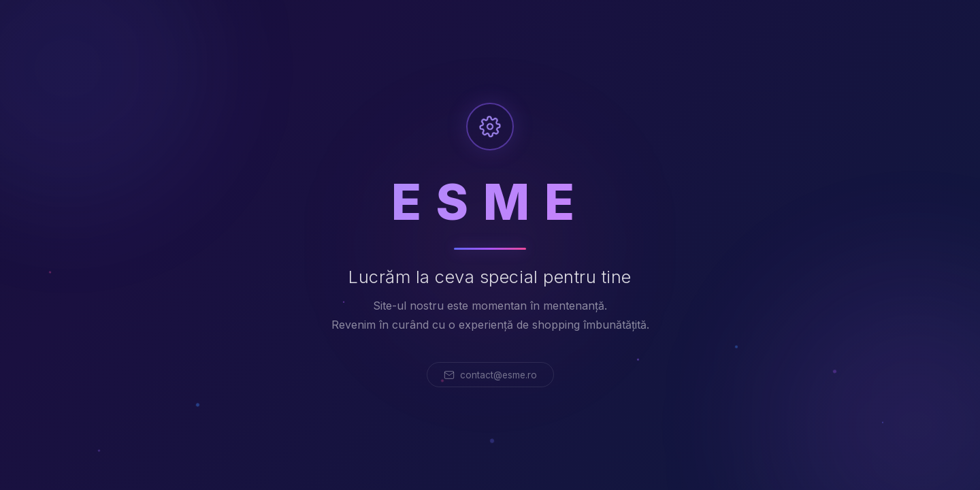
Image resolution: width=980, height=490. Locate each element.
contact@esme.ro (490, 375)
